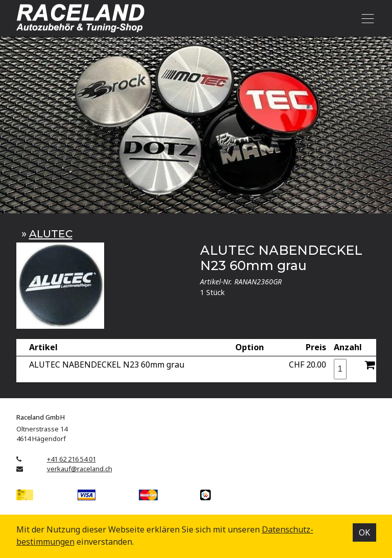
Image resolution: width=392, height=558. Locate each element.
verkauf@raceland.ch (80, 469)
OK (364, 532)
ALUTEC (51, 234)
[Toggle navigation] (366, 18)
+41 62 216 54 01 (71, 459)
